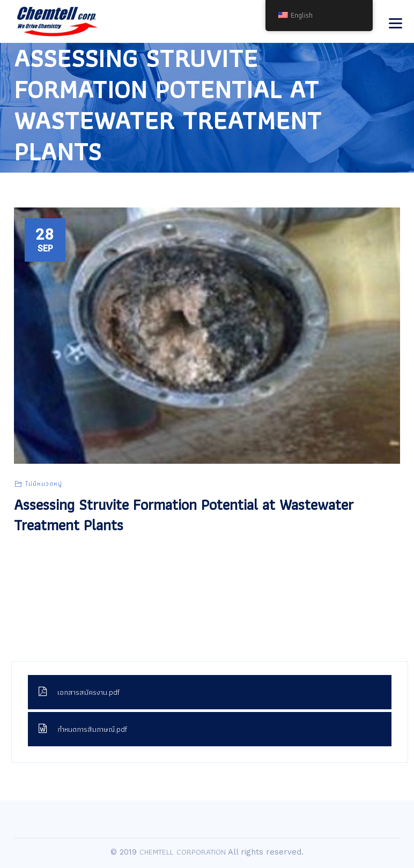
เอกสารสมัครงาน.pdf (79, 692)
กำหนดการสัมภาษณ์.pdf (83, 729)
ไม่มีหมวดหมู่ (44, 483)
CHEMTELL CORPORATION (183, 852)
